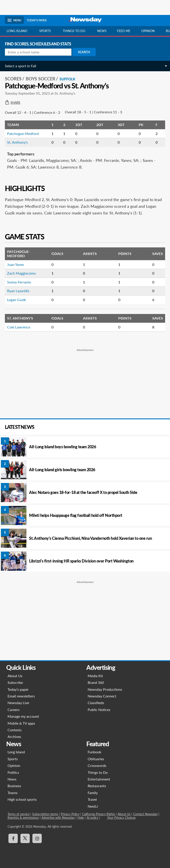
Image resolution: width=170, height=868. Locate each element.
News (102, 31)
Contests (15, 730)
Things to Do (98, 772)
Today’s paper (18, 689)
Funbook (94, 752)
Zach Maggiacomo (21, 273)
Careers (14, 710)
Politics (13, 772)
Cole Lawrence (19, 327)
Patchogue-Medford (23, 133)
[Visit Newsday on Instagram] (37, 838)
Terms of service (19, 814)
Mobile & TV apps (21, 723)
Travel (92, 799)
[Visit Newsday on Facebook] (13, 838)
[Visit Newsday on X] (25, 838)
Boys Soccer (41, 79)
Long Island (17, 31)
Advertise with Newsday (58, 818)
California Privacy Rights (99, 814)
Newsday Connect (102, 696)
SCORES (13, 79)
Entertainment (99, 779)
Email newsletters (21, 696)
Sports (45, 31)
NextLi (93, 806)
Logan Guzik (17, 300)
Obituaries (96, 759)
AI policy (92, 818)
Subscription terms (45, 814)
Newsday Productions (105, 689)
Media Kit (95, 676)
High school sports (22, 799)
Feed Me (124, 31)
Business (14, 786)
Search (84, 52)
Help (81, 818)
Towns (13, 793)
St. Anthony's (17, 142)
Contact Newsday (145, 814)
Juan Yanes (16, 264)
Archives (14, 737)
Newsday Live (18, 703)
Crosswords (97, 765)
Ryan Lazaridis (18, 291)
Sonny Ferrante (19, 282)
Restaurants (97, 786)
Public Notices (99, 710)
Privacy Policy (70, 814)
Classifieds (96, 703)
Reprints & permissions (23, 818)
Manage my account (23, 716)
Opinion (148, 31)
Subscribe (15, 682)
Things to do (74, 31)
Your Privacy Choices (121, 818)
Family (93, 793)
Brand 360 (96, 682)
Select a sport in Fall (21, 66)
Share (13, 103)
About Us (15, 676)
